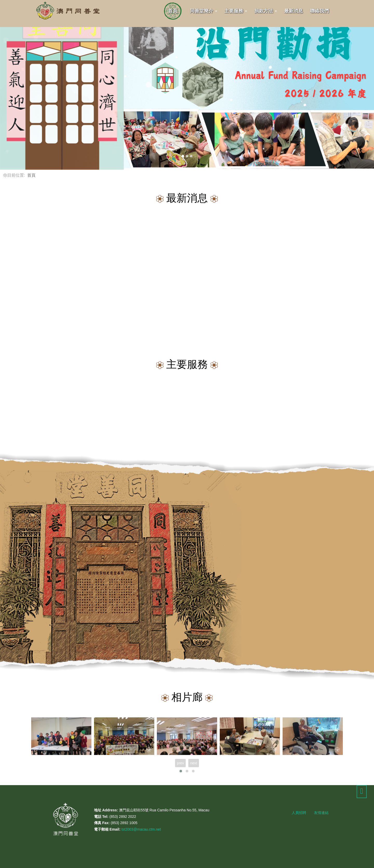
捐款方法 (266, 11)
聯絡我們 (319, 11)
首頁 (173, 11)
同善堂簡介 (203, 11)
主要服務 (236, 11)
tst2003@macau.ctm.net (141, 829)
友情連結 (321, 813)
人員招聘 (299, 813)
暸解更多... (312, 614)
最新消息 (293, 11)
